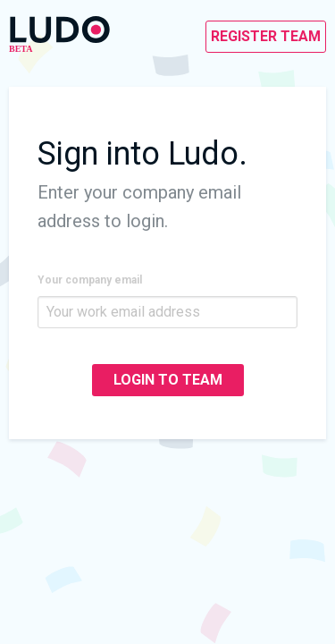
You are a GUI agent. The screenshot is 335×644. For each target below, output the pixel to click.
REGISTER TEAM (266, 36)
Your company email (90, 280)
